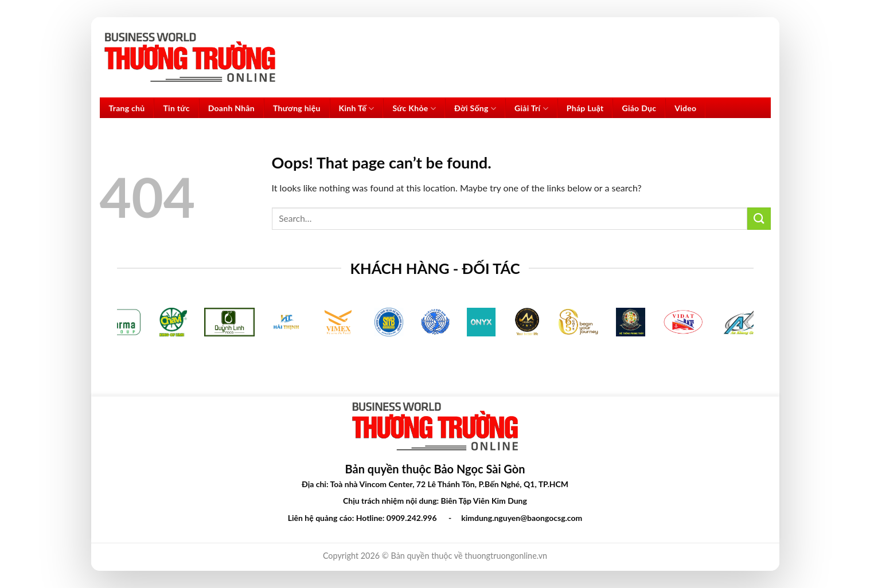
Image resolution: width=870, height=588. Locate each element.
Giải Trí (531, 109)
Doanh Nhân (231, 108)
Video (685, 108)
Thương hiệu (297, 108)
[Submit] (759, 219)
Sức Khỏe (414, 109)
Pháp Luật (585, 108)
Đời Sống (475, 109)
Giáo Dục (639, 108)
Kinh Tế (357, 109)
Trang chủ (127, 108)
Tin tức (176, 108)
